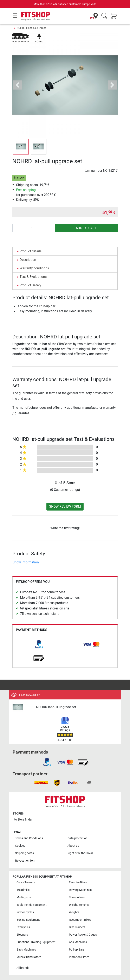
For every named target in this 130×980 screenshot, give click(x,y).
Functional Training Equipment (36, 942)
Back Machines (26, 950)
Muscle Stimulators (29, 957)
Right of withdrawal (80, 853)
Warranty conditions (34, 268)
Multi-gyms (24, 897)
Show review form (65, 506)
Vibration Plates (79, 957)
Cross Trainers (26, 882)
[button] (18, 85)
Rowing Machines (80, 890)
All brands (23, 968)
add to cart (86, 228)
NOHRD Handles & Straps (31, 28)
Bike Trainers (77, 927)
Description (28, 260)
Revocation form (26, 861)
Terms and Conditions (29, 838)
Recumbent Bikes (80, 920)
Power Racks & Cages (83, 935)
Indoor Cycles (25, 912)
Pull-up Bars (77, 950)
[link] (39, 644)
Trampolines (77, 897)
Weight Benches (79, 905)
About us (73, 846)
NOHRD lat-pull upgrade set (56, 707)
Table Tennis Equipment (32, 905)
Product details (31, 251)
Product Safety (30, 285)
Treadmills (23, 890)
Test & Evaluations (33, 277)
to (23, 820)
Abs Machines (78, 942)
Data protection (77, 838)
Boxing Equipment (28, 920)
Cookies (20, 846)
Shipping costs (24, 853)
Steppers (22, 935)
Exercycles (23, 927)
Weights (74, 912)
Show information (26, 562)
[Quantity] (34, 228)
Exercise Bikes (78, 882)
